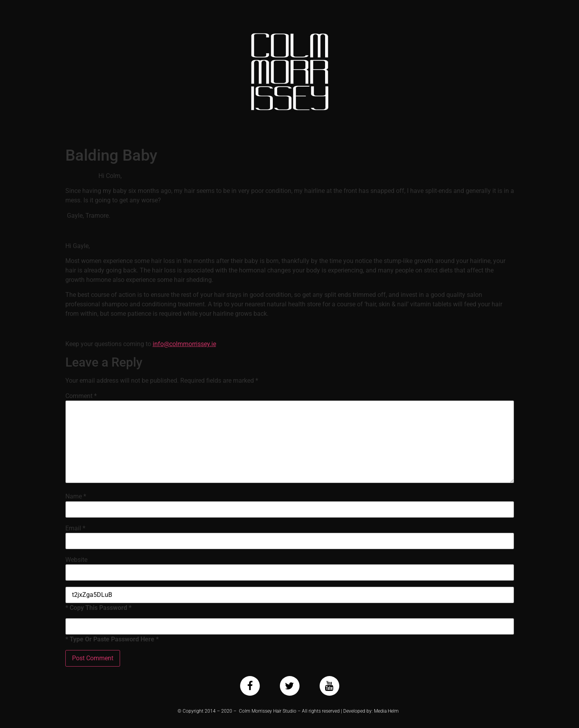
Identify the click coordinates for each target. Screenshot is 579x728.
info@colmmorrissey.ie (184, 344)
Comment (81, 396)
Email (75, 528)
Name (76, 496)
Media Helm (386, 711)
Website (76, 560)
